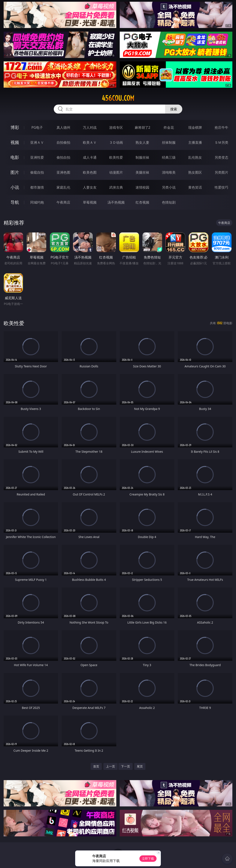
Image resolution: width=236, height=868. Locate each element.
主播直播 (195, 142)
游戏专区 (116, 127)
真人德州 (63, 127)
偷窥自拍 (37, 172)
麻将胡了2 (143, 127)
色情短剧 (169, 202)
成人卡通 (90, 157)
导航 (15, 202)
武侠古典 (116, 187)
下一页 (125, 766)
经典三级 (169, 157)
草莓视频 (90, 202)
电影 (15, 157)
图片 (15, 172)
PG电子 (37, 127)
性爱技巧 (221, 187)
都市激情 (37, 187)
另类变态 (221, 157)
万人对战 (90, 127)
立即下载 (148, 858)
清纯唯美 (169, 172)
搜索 (174, 109)
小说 (15, 187)
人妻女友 (90, 187)
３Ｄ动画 (116, 142)
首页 (96, 766)
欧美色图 (90, 172)
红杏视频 (142, 202)
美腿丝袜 (142, 172)
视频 (15, 142)
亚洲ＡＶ (37, 142)
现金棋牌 (195, 127)
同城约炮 (37, 202)
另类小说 (169, 187)
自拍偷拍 (63, 142)
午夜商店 (63, 202)
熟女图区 (195, 172)
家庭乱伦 (63, 187)
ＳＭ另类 (221, 142)
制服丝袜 (142, 157)
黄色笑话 (195, 187)
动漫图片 (116, 172)
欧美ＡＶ (90, 142)
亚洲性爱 (37, 157)
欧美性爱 (116, 157)
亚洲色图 (63, 172)
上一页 (111, 766)
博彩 (15, 127)
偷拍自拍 (63, 157)
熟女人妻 (142, 142)
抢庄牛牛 (221, 127)
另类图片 (221, 172)
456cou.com (118, 98)
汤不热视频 (116, 202)
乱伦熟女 (195, 157)
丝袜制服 (169, 142)
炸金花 (169, 127)
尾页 (140, 766)
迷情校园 (142, 187)
